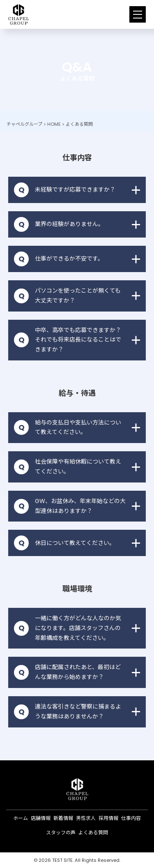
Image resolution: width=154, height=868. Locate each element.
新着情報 (63, 818)
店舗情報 (41, 818)
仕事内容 (131, 818)
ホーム (21, 818)
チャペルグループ (24, 124)
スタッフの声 (61, 832)
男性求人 (86, 818)
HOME (54, 124)
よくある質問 (93, 832)
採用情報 (108, 818)
